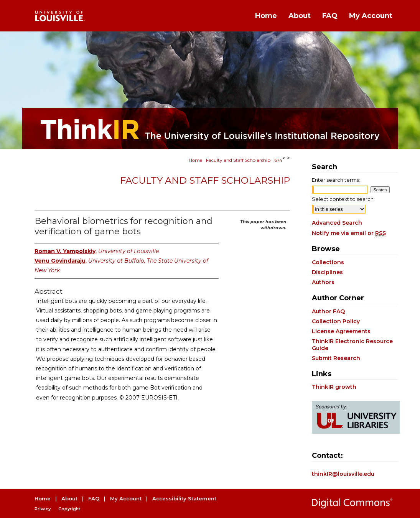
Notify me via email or (349, 233)
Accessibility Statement (184, 498)
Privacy (43, 509)
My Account (126, 498)
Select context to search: (343, 199)
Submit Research (336, 358)
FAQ (94, 498)
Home (195, 160)
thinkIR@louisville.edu (343, 474)
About (69, 498)
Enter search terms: (336, 180)
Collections (328, 262)
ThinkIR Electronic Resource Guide (352, 345)
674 (278, 160)
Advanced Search (337, 223)
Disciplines (327, 272)
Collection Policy (336, 321)
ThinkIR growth (334, 387)
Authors (323, 282)
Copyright (69, 509)
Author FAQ (328, 311)
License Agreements (341, 331)
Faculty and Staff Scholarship (238, 160)
